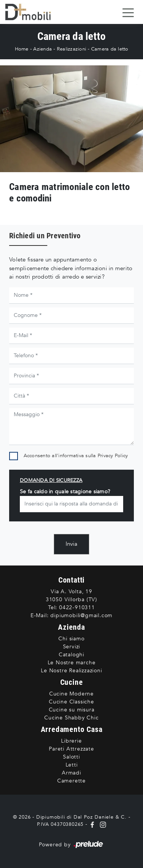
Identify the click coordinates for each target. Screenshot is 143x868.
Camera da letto (110, 49)
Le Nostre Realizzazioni (71, 671)
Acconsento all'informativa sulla (76, 456)
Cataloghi (71, 655)
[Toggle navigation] (128, 12)
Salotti (71, 757)
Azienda (43, 49)
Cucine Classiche (71, 702)
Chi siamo (71, 639)
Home (22, 49)
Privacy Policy (113, 456)
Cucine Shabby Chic (71, 718)
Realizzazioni (71, 49)
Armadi (71, 773)
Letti (72, 765)
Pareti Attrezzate (71, 749)
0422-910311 (77, 607)
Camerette (71, 781)
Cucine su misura (72, 710)
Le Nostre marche (72, 663)
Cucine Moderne (71, 694)
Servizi (72, 647)
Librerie (71, 741)
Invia (71, 544)
